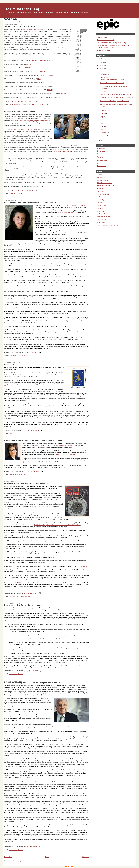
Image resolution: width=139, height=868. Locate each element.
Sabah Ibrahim (102, 166)
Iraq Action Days (102, 37)
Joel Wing (100, 157)
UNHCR (28, 64)
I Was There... (101, 191)
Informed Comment (103, 194)
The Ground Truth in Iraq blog (106, 40)
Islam (11, 433)
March (103, 129)
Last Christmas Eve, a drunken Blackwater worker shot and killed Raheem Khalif (57, 525)
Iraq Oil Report (101, 200)
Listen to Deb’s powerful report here (65, 454)
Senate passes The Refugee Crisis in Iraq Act (23, 605)
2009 (101, 62)
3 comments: (31, 190)
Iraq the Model (101, 205)
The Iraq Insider (102, 220)
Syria (34, 104)
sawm (14, 377)
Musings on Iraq (102, 214)
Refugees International (104, 217)
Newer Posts (8, 857)
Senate (21, 193)
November (104, 74)
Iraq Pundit (100, 203)
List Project (100, 211)
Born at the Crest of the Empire (106, 186)
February (104, 133)
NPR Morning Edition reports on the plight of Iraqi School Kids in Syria (34, 441)
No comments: (35, 430)
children (12, 475)
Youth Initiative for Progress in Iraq (107, 225)
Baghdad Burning (102, 180)
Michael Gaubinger (103, 163)
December (104, 71)
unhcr (48, 104)
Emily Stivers (101, 149)
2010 (101, 59)
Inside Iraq (100, 197)
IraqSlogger (100, 208)
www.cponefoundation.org (61, 151)
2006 (101, 140)
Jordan (11, 104)
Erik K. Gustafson (103, 151)
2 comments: (34, 847)
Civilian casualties (22, 356)
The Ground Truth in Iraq (22, 9)
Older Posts (86, 857)
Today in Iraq (101, 222)
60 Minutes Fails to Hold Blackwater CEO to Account (26, 483)
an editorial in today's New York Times (25, 129)
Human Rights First (50, 75)
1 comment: (31, 101)
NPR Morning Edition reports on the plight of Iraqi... (116, 95)
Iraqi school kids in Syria (65, 445)
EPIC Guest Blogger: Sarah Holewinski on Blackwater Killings (30, 202)
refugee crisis (18, 104)
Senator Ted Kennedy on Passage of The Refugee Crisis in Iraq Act (32, 683)
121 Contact (100, 174)
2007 (101, 68)
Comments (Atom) (19, 861)
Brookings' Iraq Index (103, 50)
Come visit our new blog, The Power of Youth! (19, 21)
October (103, 77)
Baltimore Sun (42, 71)
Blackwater (13, 356)
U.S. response (41, 104)
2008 (101, 65)
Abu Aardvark (101, 177)
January (103, 136)
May (102, 123)
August (103, 114)
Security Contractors (23, 596)
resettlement (27, 104)
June (102, 120)
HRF (39, 79)
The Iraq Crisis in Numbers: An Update (20, 26)
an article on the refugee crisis (31, 29)
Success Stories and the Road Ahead (20, 112)
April (102, 126)
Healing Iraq (100, 189)
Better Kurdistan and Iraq (105, 183)
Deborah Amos (39, 445)
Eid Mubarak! (10, 364)
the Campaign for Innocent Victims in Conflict (74, 205)
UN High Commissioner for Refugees (43, 61)
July (102, 117)
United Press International (67, 213)
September (104, 110)
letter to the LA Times (17, 583)
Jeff (98, 154)
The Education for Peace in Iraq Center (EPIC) (111, 43)
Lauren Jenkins (102, 160)
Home (47, 857)
